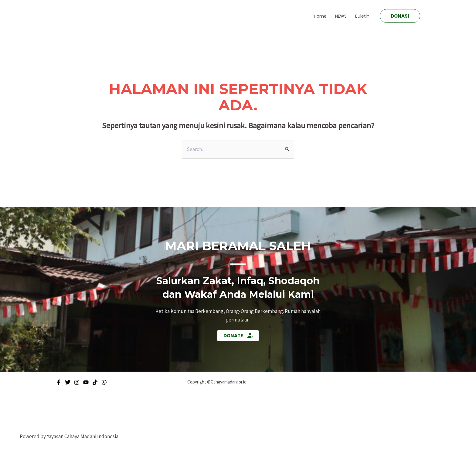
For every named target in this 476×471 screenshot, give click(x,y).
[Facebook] (59, 382)
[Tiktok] (95, 382)
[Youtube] (86, 382)
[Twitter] (68, 382)
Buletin (362, 16)
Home (320, 16)
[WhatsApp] (104, 382)
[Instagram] (77, 382)
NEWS (341, 16)
